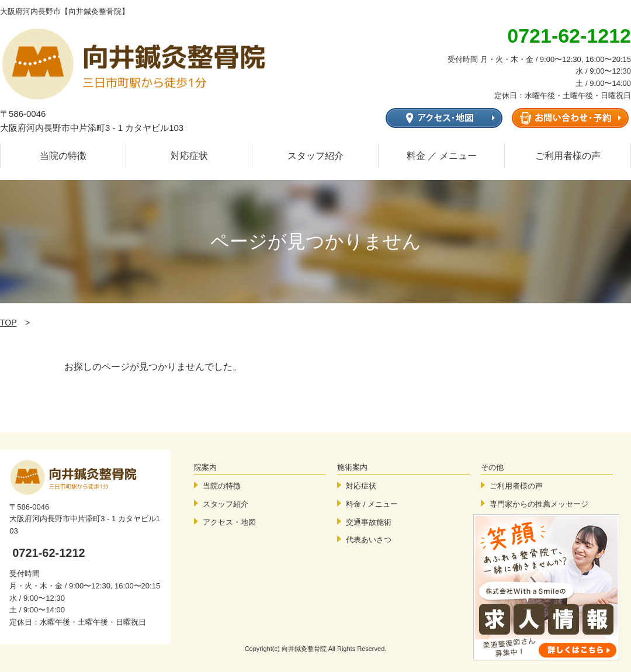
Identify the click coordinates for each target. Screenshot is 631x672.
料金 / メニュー (372, 504)
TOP (8, 323)
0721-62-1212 (49, 553)
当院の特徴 (63, 156)
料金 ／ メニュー (442, 156)
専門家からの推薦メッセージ (539, 504)
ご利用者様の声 (568, 156)
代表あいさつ (369, 540)
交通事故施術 (369, 522)
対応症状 (189, 156)
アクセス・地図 (229, 522)
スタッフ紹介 (315, 156)
